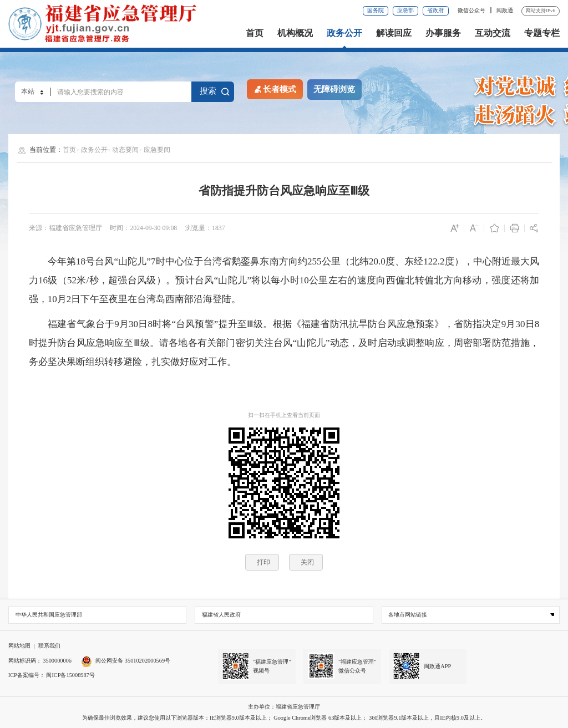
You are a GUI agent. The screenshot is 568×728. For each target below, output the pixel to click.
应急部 (405, 10)
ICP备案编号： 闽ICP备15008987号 (52, 675)
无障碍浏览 (334, 89)
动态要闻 (125, 150)
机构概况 (295, 33)
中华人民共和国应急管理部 (49, 615)
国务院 (376, 10)
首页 (255, 33)
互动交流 (493, 33)
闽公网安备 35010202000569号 (126, 661)
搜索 (215, 91)
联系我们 (49, 646)
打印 (263, 562)
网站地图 (19, 646)
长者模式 (275, 89)
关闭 (307, 562)
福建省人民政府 (221, 615)
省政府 (435, 10)
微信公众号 (472, 10)
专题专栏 (542, 33)
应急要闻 (157, 150)
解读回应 (394, 33)
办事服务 (443, 33)
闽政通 (505, 10)
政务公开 (344, 33)
